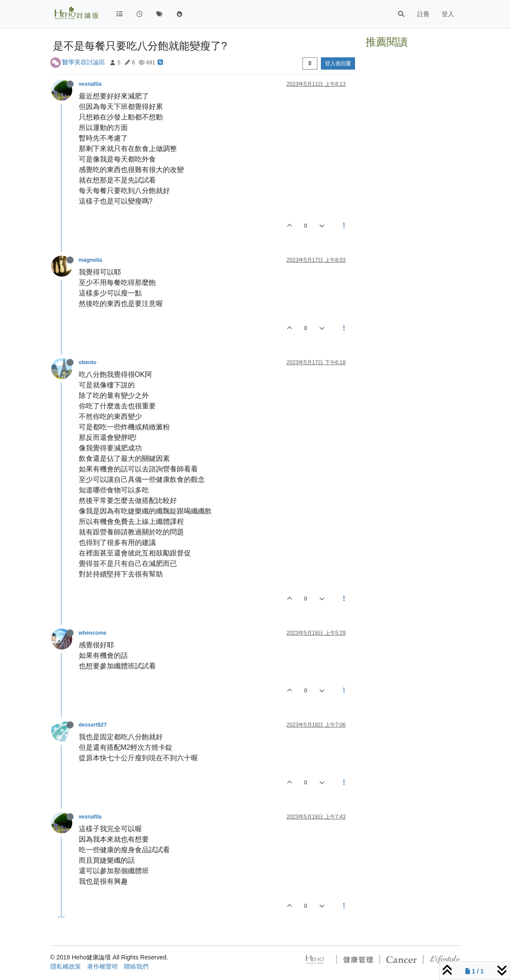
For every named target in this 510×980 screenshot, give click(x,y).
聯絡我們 (136, 966)
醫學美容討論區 (84, 62)
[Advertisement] (413, 183)
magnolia (91, 260)
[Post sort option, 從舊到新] (310, 63)
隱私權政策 (66, 966)
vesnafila (90, 84)
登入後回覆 (338, 63)
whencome (93, 633)
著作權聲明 (102, 966)
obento (88, 362)
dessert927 (93, 725)
